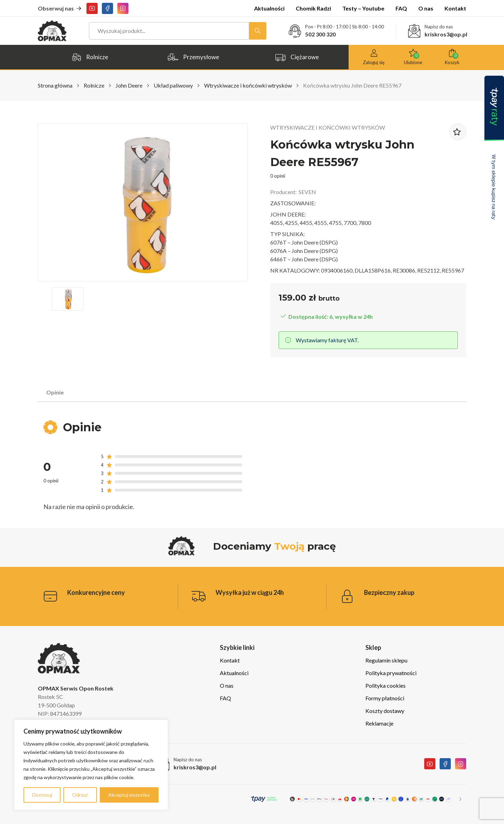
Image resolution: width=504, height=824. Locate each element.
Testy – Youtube (363, 8)
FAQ (401, 8)
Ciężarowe (297, 57)
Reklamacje (379, 723)
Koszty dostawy (385, 711)
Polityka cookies (386, 685)
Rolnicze (89, 57)
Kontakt (455, 8)
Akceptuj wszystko (129, 795)
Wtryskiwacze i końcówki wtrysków (248, 85)
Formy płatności (385, 698)
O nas (426, 8)
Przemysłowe (193, 57)
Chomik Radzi (313, 8)
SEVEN (307, 192)
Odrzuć (80, 795)
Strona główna (55, 85)
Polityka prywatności (391, 673)
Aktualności (269, 8)
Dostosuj (42, 795)
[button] (68, 299)
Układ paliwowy (173, 85)
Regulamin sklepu (386, 660)
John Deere (129, 85)
